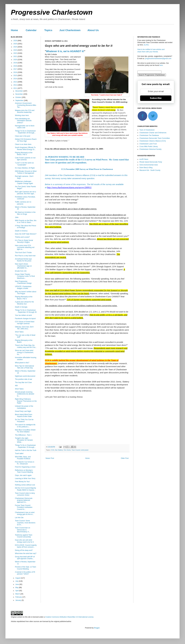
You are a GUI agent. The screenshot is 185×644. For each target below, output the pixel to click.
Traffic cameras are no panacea (23, 203)
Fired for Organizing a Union (25, 467)
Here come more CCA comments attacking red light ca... (25, 247)
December (19, 91)
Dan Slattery (59, 450)
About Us (93, 30)
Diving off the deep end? (24, 550)
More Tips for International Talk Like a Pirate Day (24, 367)
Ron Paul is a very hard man (25, 256)
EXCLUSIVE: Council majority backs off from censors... (26, 546)
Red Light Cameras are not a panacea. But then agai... (25, 193)
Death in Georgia (21, 307)
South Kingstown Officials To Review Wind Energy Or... (25, 148)
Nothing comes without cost (25, 485)
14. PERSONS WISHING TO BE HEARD (65, 157)
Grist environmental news (149, 165)
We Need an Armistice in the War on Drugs (25, 213)
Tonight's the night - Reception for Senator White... (24, 440)
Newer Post (50, 458)
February (19, 597)
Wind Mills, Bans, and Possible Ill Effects (23, 458)
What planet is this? (22, 363)
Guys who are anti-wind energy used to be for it (24, 541)
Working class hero (22, 115)
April (17, 591)
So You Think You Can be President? (24, 421)
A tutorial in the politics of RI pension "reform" (25, 573)
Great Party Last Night (23, 411)
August (18, 578)
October (18, 97)
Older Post (125, 458)
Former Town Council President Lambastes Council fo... (24, 507)
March (18, 594)
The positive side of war (24, 379)
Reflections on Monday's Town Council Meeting (24, 471)
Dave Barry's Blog (146, 168)
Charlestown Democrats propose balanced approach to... (24, 500)
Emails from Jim (21, 271)
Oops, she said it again (23, 475)
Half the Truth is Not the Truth (26, 450)
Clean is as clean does (23, 144)
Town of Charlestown (147, 130)
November (19, 94)
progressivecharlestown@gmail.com (158, 59)
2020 (16, 60)
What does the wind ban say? (26, 553)
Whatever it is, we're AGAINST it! (65, 51)
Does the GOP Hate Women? (26, 234)
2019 (16, 63)
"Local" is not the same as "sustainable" (24, 164)
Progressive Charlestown (52, 12)
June (17, 584)
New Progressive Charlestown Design (23, 282)
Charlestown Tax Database (149, 135)
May (17, 588)
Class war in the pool (23, 136)
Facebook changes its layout (25, 319)
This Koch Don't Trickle (23, 253)
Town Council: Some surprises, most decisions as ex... (25, 523)
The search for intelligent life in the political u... (25, 426)
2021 (16, 56)
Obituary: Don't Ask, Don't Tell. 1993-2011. (24, 328)
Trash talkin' (19, 454)
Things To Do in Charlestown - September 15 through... (25, 446)
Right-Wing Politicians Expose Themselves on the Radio (26, 401)
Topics (48, 30)
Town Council (76, 450)
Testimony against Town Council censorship (24, 536)
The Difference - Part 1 (23, 435)
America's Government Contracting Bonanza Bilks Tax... (26, 105)
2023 (16, 50)
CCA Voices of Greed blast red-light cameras (25, 323)
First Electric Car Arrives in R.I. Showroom (25, 463)
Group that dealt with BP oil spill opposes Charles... (25, 558)
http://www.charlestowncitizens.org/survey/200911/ (69, 187)
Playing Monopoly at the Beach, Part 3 (24, 154)
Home (14, 30)
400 (16, 386)
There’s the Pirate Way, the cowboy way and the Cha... (26, 346)
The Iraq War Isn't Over (23, 382)
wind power (85, 450)
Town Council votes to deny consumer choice (25, 494)
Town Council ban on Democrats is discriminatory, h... (23, 530)
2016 (16, 72)
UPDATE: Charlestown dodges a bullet (23, 287)
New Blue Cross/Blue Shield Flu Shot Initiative (25, 431)
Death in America (21, 231)
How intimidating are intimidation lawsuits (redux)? (23, 121)
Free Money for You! (22, 482)
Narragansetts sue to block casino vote (25, 127)
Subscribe (156, 98)
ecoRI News (144, 159)
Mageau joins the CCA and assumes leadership (25, 111)
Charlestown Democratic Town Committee (155, 138)
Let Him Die (19, 518)
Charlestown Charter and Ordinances (153, 133)
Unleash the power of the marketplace (24, 407)
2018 (16, 66)
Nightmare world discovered (25, 376)
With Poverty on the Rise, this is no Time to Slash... (26, 221)
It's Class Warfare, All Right (25, 168)
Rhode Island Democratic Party (151, 162)
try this (146, 45)
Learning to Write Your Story (25, 478)
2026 (16, 41)
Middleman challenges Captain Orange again (24, 182)
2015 (16, 75)
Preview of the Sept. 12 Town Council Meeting (26, 568)
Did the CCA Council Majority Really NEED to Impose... (26, 489)
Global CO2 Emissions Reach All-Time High (26, 140)
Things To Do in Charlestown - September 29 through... (25, 132)
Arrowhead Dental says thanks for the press (23, 260)
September (20, 100)
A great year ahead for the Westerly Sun (24, 303)
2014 (16, 79)
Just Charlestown (70, 30)
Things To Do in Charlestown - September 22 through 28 (26, 311)
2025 (16, 44)
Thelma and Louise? (22, 237)
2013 (16, 82)
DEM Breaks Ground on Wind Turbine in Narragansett (26, 172)
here (161, 65)
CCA (53, 450)
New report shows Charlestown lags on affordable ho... (23, 266)
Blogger (97, 628)
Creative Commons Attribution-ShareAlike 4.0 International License (69, 617)
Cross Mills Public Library (149, 147)
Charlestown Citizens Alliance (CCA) (153, 141)
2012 (16, 85)
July (17, 581)
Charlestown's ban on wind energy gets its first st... (25, 513)
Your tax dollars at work (23, 315)
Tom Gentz (67, 450)
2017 (16, 69)
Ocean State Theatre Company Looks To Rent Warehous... (25, 276)
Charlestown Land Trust (148, 144)
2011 (16, 88)
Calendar (31, 30)
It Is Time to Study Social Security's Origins (24, 241)
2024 (16, 47)
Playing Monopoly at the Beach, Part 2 (24, 298)
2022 (16, 53)
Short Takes (19, 332)
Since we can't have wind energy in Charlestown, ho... (24, 352)
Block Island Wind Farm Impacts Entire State (24, 415)
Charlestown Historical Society (150, 149)
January (18, 600)
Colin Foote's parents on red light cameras (25, 159)
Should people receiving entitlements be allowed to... (24, 394)
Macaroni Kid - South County (150, 170)
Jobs (17, 217)
